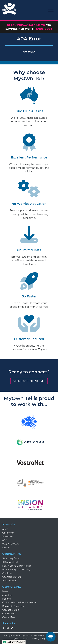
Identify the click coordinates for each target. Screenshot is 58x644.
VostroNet (8, 536)
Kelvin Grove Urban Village (17, 566)
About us (7, 595)
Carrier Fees (9, 617)
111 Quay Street (10, 562)
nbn (5, 529)
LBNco (6, 548)
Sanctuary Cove (11, 558)
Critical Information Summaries (20, 602)
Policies (6, 599)
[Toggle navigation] (51, 10)
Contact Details (11, 610)
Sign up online (28, 381)
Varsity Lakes (9, 581)
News (5, 591)
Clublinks (7, 573)
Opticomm (8, 533)
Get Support (9, 614)
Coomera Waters (12, 577)
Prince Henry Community (16, 569)
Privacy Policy (39, 639)
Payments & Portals (13, 606)
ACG (5, 540)
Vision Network (11, 544)
